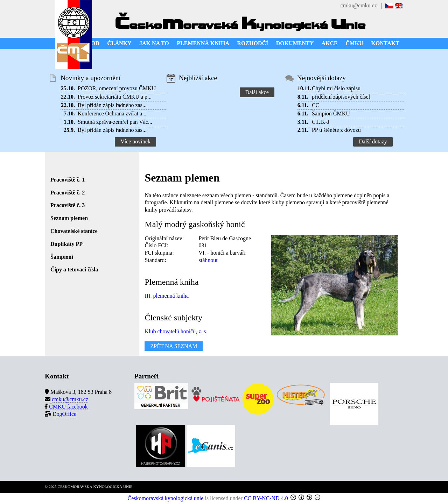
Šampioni (62, 257)
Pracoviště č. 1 (68, 180)
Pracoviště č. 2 (68, 193)
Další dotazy (373, 141)
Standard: (155, 260)
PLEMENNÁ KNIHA (203, 43)
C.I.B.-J (321, 122)
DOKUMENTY (295, 43)
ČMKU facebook (68, 407)
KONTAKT (385, 43)
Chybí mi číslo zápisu (336, 88)
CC (316, 105)
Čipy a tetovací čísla (74, 269)
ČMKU (354, 43)
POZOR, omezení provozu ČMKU (117, 88)
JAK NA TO (154, 43)
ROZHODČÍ (253, 43)
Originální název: (164, 238)
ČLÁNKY (119, 43)
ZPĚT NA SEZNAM (174, 346)
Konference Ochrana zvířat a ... (113, 113)
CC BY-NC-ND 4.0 (266, 498)
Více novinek (135, 141)
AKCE (330, 43)
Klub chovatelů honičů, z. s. (176, 331)
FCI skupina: (159, 253)
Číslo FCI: (156, 245)
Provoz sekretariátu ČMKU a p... (115, 97)
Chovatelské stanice (74, 231)
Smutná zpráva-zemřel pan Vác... (115, 122)
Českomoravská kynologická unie (166, 498)
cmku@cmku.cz (359, 5)
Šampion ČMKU (331, 113)
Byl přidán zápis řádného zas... (112, 105)
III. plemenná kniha (167, 296)
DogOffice (64, 414)
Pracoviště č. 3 (68, 205)
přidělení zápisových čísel (341, 97)
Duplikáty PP (66, 244)
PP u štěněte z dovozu (336, 130)
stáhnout (208, 260)
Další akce (257, 92)
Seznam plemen (69, 218)
